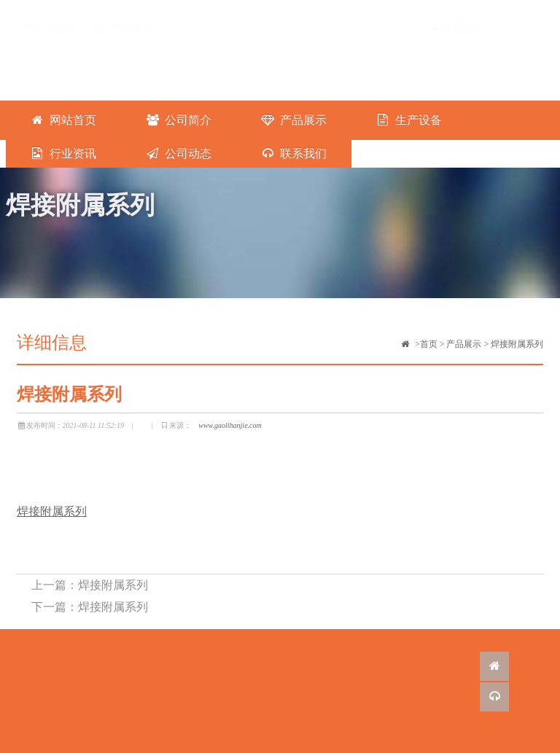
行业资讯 (63, 153)
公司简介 (178, 120)
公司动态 (178, 153)
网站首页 (63, 120)
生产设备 (409, 120)
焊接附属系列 (517, 344)
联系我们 (456, 13)
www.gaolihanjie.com (230, 425)
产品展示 (293, 120)
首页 (429, 344)
